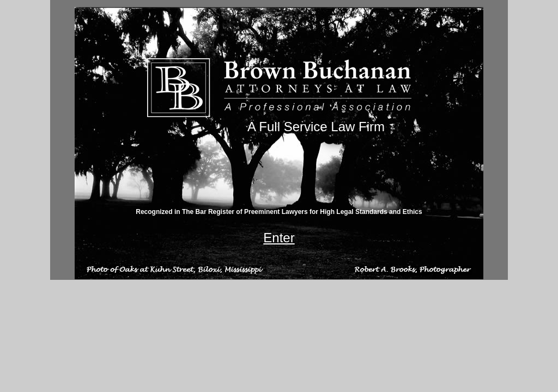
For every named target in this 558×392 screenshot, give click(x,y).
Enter (279, 238)
